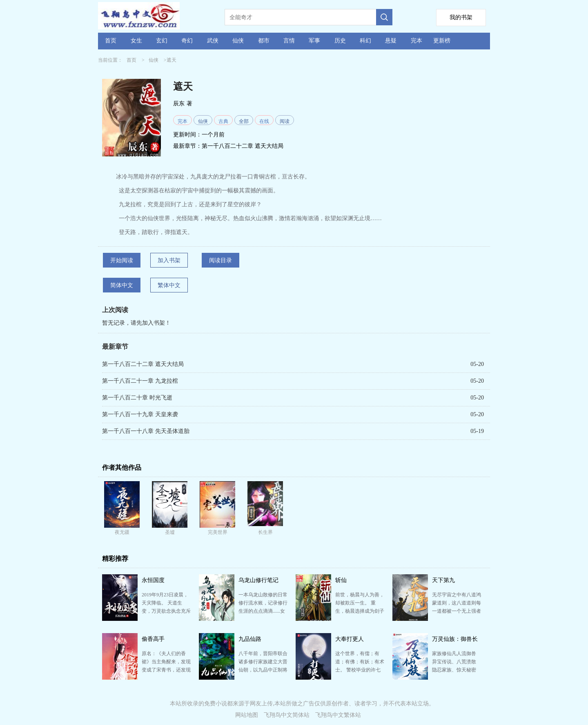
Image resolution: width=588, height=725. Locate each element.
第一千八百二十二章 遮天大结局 (243, 146)
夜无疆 (122, 532)
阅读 (285, 121)
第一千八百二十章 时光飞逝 (137, 398)
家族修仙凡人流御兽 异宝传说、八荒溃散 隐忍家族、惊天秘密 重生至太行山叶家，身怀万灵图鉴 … (457, 670)
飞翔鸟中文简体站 (287, 715)
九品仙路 (250, 639)
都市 (264, 41)
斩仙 (341, 580)
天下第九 (443, 580)
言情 (289, 41)
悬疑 (391, 41)
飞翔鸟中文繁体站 (338, 715)
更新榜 (442, 41)
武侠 (213, 41)
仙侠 (238, 41)
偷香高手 (153, 639)
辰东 (179, 104)
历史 (340, 41)
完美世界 (218, 532)
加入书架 (169, 260)
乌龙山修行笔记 (258, 580)
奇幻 (187, 41)
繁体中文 (169, 285)
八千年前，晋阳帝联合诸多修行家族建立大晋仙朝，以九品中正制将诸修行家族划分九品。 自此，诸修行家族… (263, 670)
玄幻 (162, 41)
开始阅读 (122, 260)
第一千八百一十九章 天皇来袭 (140, 414)
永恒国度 (153, 580)
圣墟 (170, 532)
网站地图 (247, 715)
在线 (264, 121)
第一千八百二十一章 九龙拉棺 (140, 381)
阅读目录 (220, 260)
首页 (111, 41)
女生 (136, 41)
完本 (416, 41)
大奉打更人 (350, 639)
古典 (223, 121)
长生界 (265, 532)
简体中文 (122, 285)
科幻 (365, 41)
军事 (314, 41)
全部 (244, 121)
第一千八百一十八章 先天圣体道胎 (146, 431)
